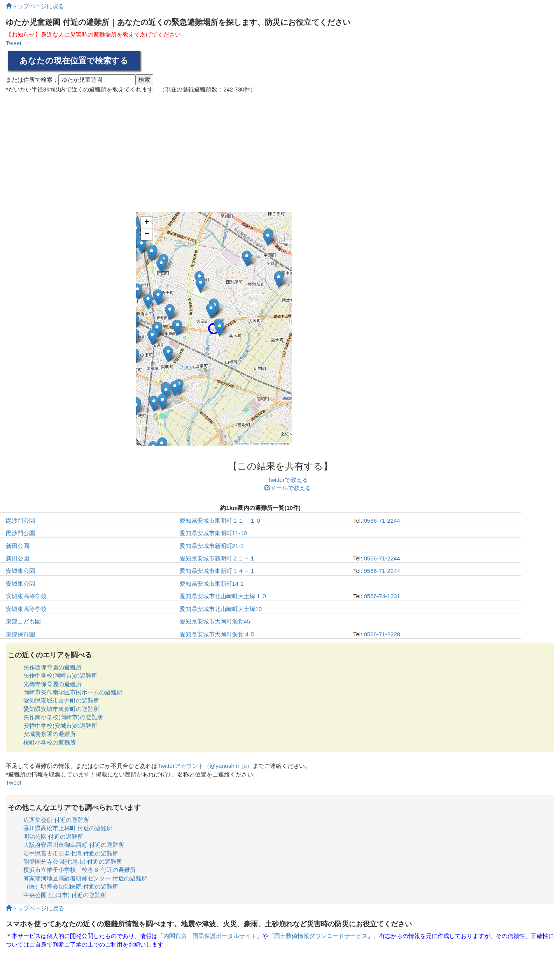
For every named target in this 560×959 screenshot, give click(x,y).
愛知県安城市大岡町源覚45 (215, 621)
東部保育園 (20, 634)
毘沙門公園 (20, 521)
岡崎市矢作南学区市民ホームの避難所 (73, 692)
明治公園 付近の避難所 (53, 837)
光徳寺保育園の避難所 (52, 684)
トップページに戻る (35, 6)
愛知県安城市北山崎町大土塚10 (221, 609)
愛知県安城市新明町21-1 (212, 546)
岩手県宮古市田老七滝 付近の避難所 (71, 853)
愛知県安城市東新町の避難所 (61, 709)
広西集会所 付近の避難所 (56, 820)
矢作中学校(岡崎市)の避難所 (60, 675)
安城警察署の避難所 (50, 734)
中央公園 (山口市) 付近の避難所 (65, 895)
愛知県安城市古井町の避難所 (61, 700)
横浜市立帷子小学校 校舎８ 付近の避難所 (80, 870)
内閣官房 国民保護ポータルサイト (210, 936)
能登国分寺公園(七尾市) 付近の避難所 (73, 862)
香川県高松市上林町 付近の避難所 (68, 828)
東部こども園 (23, 621)
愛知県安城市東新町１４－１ (218, 571)
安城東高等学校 (26, 596)
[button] (136, 407)
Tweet (14, 43)
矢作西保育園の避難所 (52, 667)
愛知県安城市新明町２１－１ (218, 558)
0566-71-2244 (382, 521)
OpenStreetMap (263, 443)
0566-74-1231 (382, 596)
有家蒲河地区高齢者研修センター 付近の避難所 (85, 878)
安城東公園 (20, 571)
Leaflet (241, 443)
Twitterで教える (288, 480)
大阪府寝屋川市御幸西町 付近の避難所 (74, 845)
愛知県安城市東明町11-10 (213, 533)
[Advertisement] (280, 150)
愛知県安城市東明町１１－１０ (220, 521)
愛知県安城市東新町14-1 (212, 584)
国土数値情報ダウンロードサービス (321, 936)
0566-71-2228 (382, 634)
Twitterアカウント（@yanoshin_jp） (205, 766)
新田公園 (17, 546)
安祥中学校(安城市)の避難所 (60, 726)
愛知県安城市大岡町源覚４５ (218, 634)
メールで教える (288, 488)
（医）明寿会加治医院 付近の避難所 (71, 886)
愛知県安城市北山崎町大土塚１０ (223, 596)
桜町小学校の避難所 (50, 742)
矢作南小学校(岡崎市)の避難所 (63, 717)
